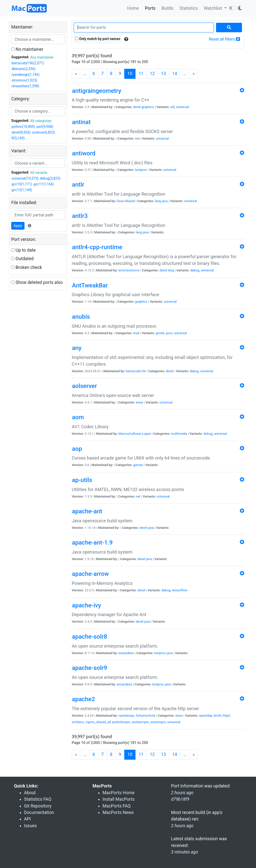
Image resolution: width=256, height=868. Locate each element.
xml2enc (78, 722)
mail (136, 333)
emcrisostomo (129, 270)
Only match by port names (98, 39)
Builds (167, 8)
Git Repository (38, 806)
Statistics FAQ (38, 799)
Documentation (39, 812)
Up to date (23, 250)
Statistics (189, 8)
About (30, 793)
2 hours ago (182, 826)
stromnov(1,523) (24, 80)
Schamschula (145, 716)
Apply (18, 226)
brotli (217, 716)
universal (182, 107)
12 (152, 74)
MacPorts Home (118, 793)
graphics (148, 107)
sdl (172, 107)
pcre (169, 333)
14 (175, 74)
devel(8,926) (21, 132)
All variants (39, 173)
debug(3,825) (50, 178)
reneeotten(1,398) (25, 86)
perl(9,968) (45, 127)
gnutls (160, 333)
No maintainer (27, 49)
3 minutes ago (184, 852)
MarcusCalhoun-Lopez (135, 434)
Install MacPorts (118, 799)
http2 (226, 716)
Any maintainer (42, 57)
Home (133, 8)
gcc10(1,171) (22, 184)
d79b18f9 (180, 799)
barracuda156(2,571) (28, 63)
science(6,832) (43, 132)
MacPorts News (118, 812)
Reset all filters (224, 39)
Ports (150, 8)
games (138, 465)
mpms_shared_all (98, 722)
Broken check (27, 267)
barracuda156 (136, 371)
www (139, 402)
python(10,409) (23, 127)
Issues (30, 826)
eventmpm (158, 722)
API (27, 819)
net (137, 138)
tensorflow (180, 590)
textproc (141, 170)
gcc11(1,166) (44, 184)
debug (195, 270)
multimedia (179, 434)
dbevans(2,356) (23, 69)
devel (137, 107)
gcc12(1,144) (22, 190)
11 (141, 74)
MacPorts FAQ (117, 806)
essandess (126, 653)
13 (163, 74)
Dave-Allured (126, 201)
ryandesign (126, 716)
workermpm (140, 722)
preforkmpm (121, 722)
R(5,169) (18, 138)
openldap (206, 716)
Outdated (22, 259)
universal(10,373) (25, 178)
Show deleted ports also (37, 282)
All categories (41, 121)
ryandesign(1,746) (25, 75)
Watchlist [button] (213, 8)
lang (158, 201)
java (165, 201)
